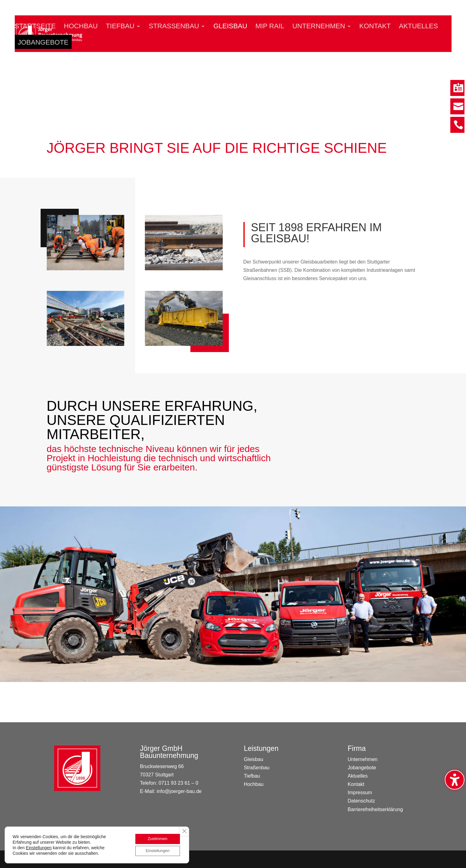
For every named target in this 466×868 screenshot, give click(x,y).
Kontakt (375, 27)
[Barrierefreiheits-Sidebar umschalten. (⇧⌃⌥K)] (455, 780)
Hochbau (81, 27)
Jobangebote (43, 45)
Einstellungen (39, 847)
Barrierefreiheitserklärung (375, 809)
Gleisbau (230, 27)
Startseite (35, 27)
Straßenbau (174, 27)
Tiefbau (120, 27)
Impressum (360, 793)
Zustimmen (155, 838)
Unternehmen (319, 27)
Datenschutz (361, 801)
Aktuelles (418, 27)
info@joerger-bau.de (179, 791)
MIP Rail (270, 27)
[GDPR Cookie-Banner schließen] (184, 830)
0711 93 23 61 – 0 (179, 783)
